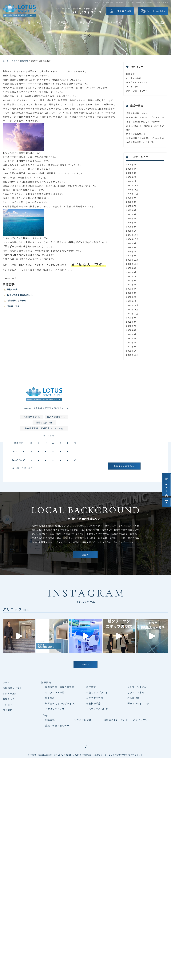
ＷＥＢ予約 (166, 488)
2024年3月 (132, 260)
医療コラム (9, 754)
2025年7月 (132, 210)
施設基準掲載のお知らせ (139, 113)
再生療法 (91, 742)
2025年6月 (132, 214)
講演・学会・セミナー (138, 91)
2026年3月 (132, 177)
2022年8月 (132, 326)
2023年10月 (133, 268)
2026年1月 (132, 185)
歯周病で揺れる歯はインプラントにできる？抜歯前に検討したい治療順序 (145, 122)
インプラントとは (137, 742)
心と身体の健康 (134, 78)
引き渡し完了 (14, 306)
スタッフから (133, 87)
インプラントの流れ (56, 748)
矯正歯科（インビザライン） (61, 759)
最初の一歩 (13, 289)
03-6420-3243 (47, 442)
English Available (156, 11)
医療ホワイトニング (138, 759)
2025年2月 (132, 231)
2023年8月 (132, 276)
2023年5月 (132, 289)
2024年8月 (132, 252)
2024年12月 (133, 239)
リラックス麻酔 (136, 748)
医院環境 (131, 74)
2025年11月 (133, 194)
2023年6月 (132, 285)
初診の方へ (87, 24)
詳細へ (85, 562)
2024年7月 (132, 256)
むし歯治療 (133, 753)
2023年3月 (132, 297)
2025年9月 (132, 202)
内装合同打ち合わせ (17, 300)
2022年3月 (132, 347)
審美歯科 (50, 753)
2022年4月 (132, 342)
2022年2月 (132, 351)
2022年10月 (133, 318)
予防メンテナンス (55, 764)
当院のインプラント (97, 748)
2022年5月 (132, 338)
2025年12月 (133, 189)
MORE (85, 720)
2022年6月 (132, 334)
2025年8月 (132, 206)
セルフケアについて (97, 764)
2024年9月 (132, 247)
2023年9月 (132, 272)
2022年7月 (132, 330)
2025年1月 (132, 235)
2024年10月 (133, 243)
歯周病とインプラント (138, 82)
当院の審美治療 (95, 753)
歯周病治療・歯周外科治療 (60, 742)
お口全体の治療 (123, 11)
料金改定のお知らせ (137, 138)
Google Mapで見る (124, 470)
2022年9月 (132, 322)
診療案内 (63, 24)
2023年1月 (132, 305)
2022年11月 (133, 314)
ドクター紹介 (113, 24)
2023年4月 (132, 293)
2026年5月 (132, 169)
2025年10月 (133, 198)
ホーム (9, 24)
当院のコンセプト (36, 24)
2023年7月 (132, 280)
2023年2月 (132, 301)
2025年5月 (132, 218)
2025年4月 (132, 223)
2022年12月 (133, 309)
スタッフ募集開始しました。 (22, 295)
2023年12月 (133, 264)
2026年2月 (132, 181)
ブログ (45, 771)
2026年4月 (132, 173)
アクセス (138, 24)
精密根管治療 (93, 759)
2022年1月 (132, 355)
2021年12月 (133, 359)
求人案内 (160, 24)
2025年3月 (132, 227)
